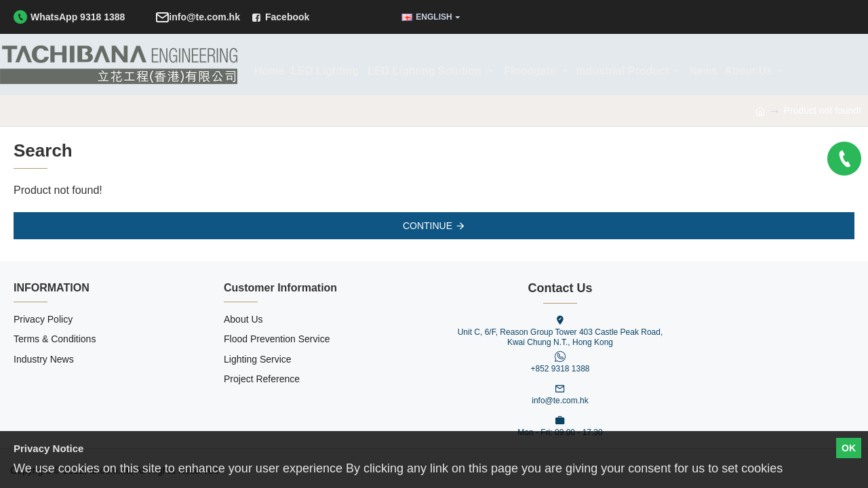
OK (849, 448)
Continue (428, 226)
